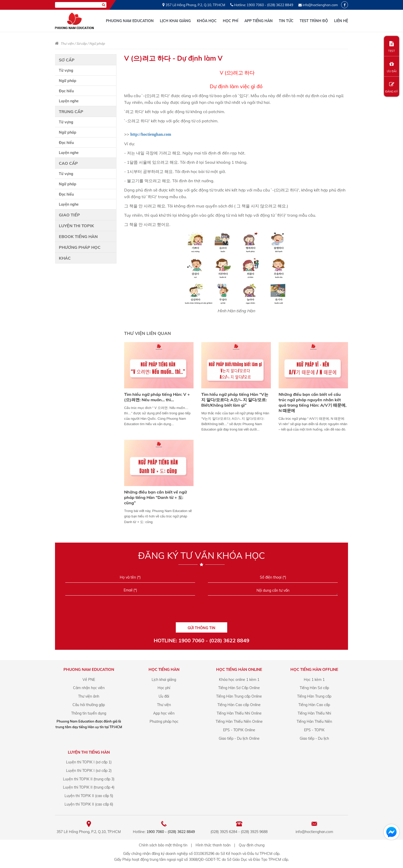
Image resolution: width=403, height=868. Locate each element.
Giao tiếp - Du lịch (314, 738)
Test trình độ (314, 21)
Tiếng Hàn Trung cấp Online (239, 696)
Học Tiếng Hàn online (239, 669)
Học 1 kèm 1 (314, 680)
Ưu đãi (164, 696)
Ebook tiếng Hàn (78, 236)
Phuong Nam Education (130, 21)
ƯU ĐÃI (392, 67)
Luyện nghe (69, 101)
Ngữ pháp (97, 43)
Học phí (231, 21)
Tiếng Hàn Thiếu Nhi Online (239, 713)
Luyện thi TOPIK (76, 226)
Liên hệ (341, 21)
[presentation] (201, 610)
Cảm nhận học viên (89, 688)
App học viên (164, 713)
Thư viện (67, 43)
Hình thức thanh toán (213, 845)
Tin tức (286, 21)
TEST (392, 47)
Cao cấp (68, 163)
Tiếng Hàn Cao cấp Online (239, 705)
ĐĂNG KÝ (392, 88)
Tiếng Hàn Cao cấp (314, 705)
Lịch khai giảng (175, 21)
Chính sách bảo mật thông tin (163, 845)
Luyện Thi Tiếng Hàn (89, 752)
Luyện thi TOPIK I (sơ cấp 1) (89, 762)
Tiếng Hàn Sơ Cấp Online (239, 688)
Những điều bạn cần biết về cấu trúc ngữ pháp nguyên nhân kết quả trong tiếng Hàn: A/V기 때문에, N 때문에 (313, 402)
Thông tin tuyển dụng (89, 713)
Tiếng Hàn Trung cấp (314, 696)
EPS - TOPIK (314, 730)
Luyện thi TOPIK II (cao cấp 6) (89, 804)
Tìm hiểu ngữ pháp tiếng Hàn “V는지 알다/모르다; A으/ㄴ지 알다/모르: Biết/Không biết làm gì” (235, 400)
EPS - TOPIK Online (239, 730)
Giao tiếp (69, 215)
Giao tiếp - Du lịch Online (239, 738)
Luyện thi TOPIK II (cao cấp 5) (89, 796)
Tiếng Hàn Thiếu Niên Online (239, 721)
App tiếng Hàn (259, 21)
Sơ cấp (81, 43)
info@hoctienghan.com (320, 5)
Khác (65, 258)
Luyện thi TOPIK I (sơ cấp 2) (89, 771)
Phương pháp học (80, 247)
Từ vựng (66, 70)
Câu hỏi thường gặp (89, 705)
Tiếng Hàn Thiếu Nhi (314, 713)
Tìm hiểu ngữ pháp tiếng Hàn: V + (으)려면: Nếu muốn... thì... (157, 397)
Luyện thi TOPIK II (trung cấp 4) (89, 787)
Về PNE (89, 680)
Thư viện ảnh (89, 696)
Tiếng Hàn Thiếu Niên (314, 721)
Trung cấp (71, 112)
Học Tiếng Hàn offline (314, 669)
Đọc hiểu (66, 91)
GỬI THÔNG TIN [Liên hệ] (201, 628)
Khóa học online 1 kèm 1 (239, 680)
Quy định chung (252, 845)
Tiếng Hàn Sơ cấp (314, 688)
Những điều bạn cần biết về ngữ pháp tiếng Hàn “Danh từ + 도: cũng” (155, 497)
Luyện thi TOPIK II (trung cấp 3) (89, 779)
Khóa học (207, 21)
